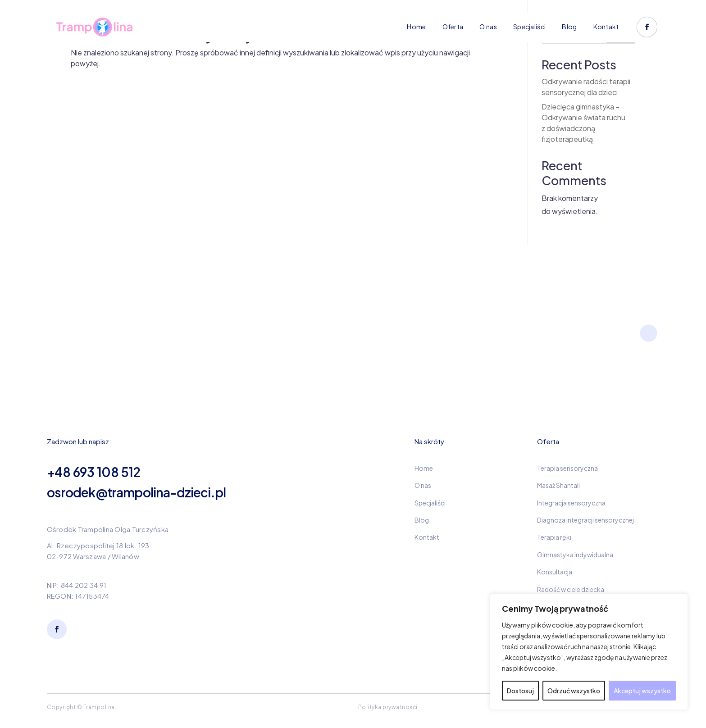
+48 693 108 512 (94, 472)
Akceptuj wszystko (642, 691)
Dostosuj (520, 691)
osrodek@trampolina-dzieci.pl (136, 492)
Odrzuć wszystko (574, 691)
